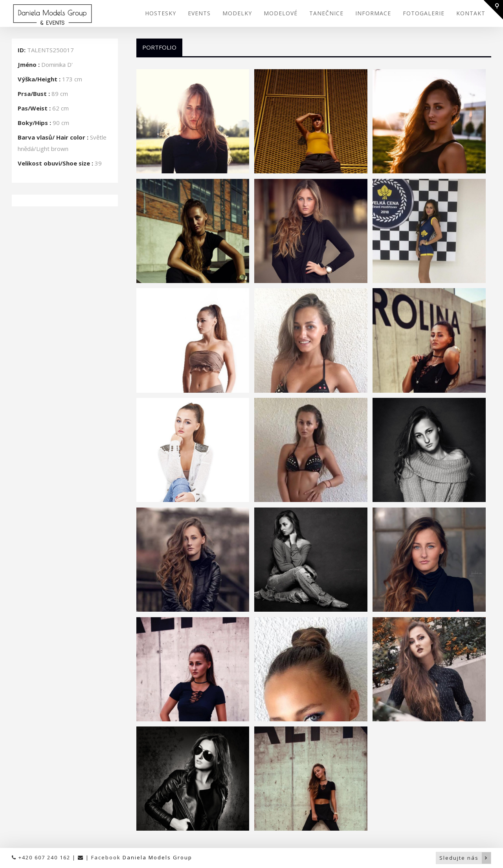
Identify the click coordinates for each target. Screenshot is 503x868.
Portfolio (159, 47)
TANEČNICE (326, 13)
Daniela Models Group (157, 857)
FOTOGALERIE (424, 13)
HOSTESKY (161, 13)
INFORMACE (373, 13)
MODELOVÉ (281, 13)
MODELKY (237, 13)
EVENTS (199, 13)
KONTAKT (471, 13)
